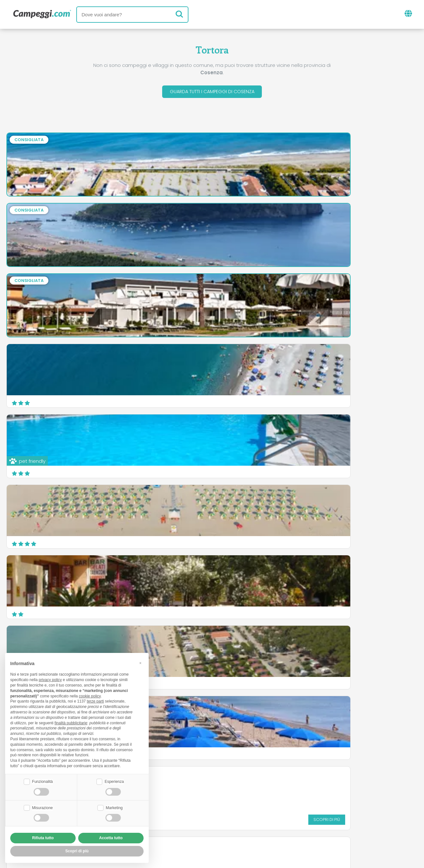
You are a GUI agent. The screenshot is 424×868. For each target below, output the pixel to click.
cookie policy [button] (90, 695)
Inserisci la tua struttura (190, 815)
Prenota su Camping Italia (267, 815)
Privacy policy (183, 826)
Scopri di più (393, 469)
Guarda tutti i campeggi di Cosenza (212, 92)
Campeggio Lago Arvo (252, 431)
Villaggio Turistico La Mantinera (52, 502)
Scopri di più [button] (77, 851)
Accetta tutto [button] (111, 838)
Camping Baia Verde (250, 502)
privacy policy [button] (50, 679)
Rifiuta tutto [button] (43, 838)
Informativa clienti (236, 826)
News (179, 788)
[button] (140, 662)
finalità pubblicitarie (71, 722)
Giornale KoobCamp (224, 788)
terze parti (95, 701)
